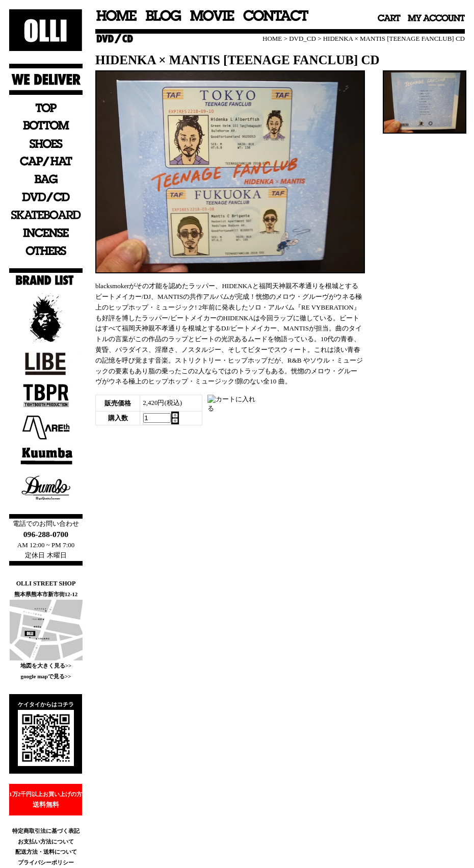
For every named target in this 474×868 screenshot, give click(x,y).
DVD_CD (302, 39)
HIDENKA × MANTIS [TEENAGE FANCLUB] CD (394, 39)
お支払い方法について (46, 841)
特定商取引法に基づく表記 (46, 831)
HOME (272, 39)
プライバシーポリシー (46, 862)
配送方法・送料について (46, 852)
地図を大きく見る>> (46, 666)
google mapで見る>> (46, 676)
